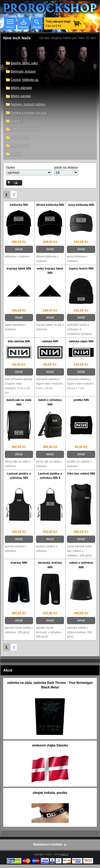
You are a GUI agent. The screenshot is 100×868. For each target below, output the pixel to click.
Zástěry (16, 154)
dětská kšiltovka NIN (50, 205)
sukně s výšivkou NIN (81, 565)
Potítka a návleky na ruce (29, 113)
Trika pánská (20, 146)
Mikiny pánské (21, 96)
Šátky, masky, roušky (26, 129)
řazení (11, 168)
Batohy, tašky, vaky (24, 63)
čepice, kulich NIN (81, 268)
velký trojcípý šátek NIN (50, 271)
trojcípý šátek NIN (19, 268)
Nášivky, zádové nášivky (28, 104)
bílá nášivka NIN (19, 341)
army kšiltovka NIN (81, 205)
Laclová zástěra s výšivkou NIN (19, 476)
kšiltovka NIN (19, 205)
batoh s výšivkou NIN (50, 402)
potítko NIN (81, 400)
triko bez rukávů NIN (81, 473)
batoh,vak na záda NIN (19, 402)
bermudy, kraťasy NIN (50, 565)
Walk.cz (64, 854)
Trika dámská (20, 137)
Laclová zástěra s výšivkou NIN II (50, 476)
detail (19, 249)
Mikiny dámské (21, 88)
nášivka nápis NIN (81, 341)
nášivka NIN (50, 341)
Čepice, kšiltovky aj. (25, 80)
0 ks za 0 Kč (58, 24)
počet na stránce (66, 168)
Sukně (15, 121)
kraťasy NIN (19, 563)
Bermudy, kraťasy (23, 71)
